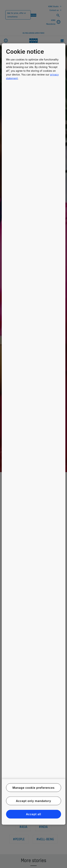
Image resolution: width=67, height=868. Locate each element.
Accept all (33, 814)
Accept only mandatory (33, 801)
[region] (33, 434)
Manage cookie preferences (34, 787)
